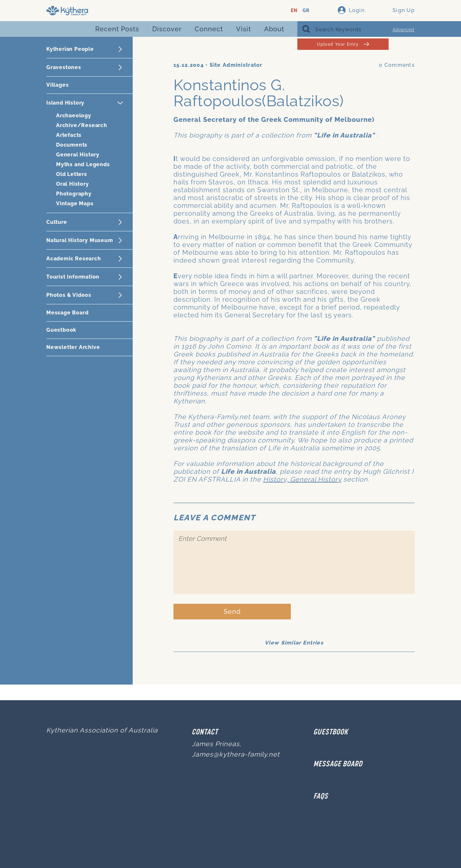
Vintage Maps (75, 203)
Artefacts (69, 135)
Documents (72, 145)
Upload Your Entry (343, 44)
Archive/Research (82, 125)
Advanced (403, 30)
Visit (244, 29)
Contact (205, 732)
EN (294, 11)
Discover (167, 29)
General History (78, 155)
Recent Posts (117, 29)
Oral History (73, 184)
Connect (209, 29)
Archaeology (74, 116)
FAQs (321, 797)
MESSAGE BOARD (338, 764)
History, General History (302, 479)
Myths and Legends (83, 164)
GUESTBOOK (331, 732)
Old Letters (72, 174)
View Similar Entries (294, 643)
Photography (74, 194)
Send (232, 612)
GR (306, 11)
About (274, 29)
